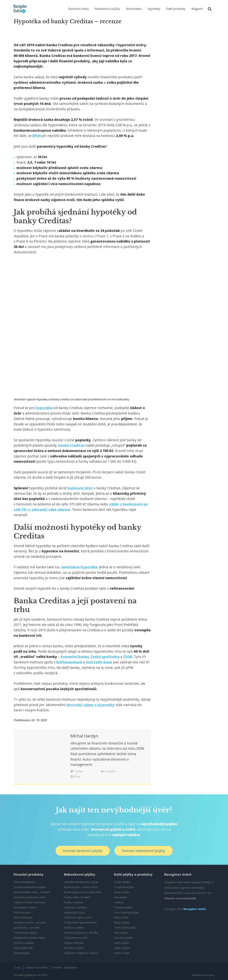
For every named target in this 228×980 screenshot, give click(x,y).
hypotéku (44, 408)
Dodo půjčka (122, 892)
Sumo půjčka (122, 943)
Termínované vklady (25, 933)
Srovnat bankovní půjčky (83, 851)
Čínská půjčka (22, 953)
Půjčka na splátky (74, 928)
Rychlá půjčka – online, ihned (80, 887)
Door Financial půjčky (126, 912)
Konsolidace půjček (25, 907)
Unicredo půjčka (123, 938)
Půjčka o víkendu (74, 902)
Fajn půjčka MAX (23, 948)
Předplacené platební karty (29, 938)
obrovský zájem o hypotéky (90, 705)
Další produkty (176, 9)
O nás (18, 967)
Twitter (77, 771)
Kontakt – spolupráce (65, 967)
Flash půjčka (121, 933)
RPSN (37, 136)
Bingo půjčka (122, 922)
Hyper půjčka (122, 948)
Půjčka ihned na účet (76, 938)
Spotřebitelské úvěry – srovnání (32, 892)
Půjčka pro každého (75, 907)
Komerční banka (75, 657)
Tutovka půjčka (123, 907)
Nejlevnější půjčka (74, 912)
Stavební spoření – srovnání (30, 922)
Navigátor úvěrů (195, 909)
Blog (75, 777)
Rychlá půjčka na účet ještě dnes (83, 892)
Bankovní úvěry (79, 9)
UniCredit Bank (99, 662)
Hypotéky (154, 9)
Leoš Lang (209, 975)
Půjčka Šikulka (122, 882)
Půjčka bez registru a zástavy (81, 953)
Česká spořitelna (105, 657)
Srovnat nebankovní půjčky (144, 851)
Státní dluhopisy (23, 917)
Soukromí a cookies (37, 967)
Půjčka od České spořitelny (29, 902)
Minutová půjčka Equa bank (30, 897)
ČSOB (128, 657)
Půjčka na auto (22, 912)
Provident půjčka (74, 948)
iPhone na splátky (24, 943)
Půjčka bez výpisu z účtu (78, 917)
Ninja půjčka (121, 917)
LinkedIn (108, 771)
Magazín (197, 9)
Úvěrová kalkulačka (25, 882)
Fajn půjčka (121, 897)
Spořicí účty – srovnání (27, 928)
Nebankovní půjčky (107, 9)
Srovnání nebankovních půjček (81, 882)
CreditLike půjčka (124, 887)
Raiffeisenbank (69, 662)
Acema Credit (122, 953)
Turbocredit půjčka (125, 928)
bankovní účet (80, 488)
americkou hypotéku (79, 567)
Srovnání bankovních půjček (30, 887)
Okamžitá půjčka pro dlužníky (81, 933)
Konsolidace (134, 9)
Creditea (119, 902)
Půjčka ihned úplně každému (80, 922)
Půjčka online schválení (77, 897)
